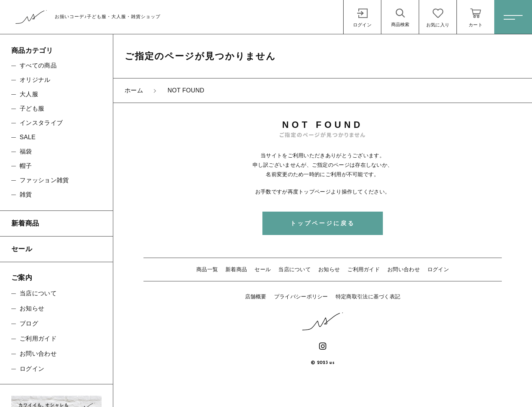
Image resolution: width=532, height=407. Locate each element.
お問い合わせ (404, 269)
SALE (28, 137)
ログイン (438, 269)
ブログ (29, 323)
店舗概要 (256, 296)
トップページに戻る (323, 223)
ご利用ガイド (364, 269)
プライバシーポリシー (301, 296)
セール (263, 269)
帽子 (26, 166)
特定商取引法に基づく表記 (368, 296)
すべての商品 (38, 65)
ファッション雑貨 (44, 180)
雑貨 (26, 194)
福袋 (26, 151)
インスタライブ (41, 123)
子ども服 (32, 108)
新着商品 (236, 269)
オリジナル (35, 80)
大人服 (29, 94)
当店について (295, 269)
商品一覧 (207, 269)
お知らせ (329, 269)
